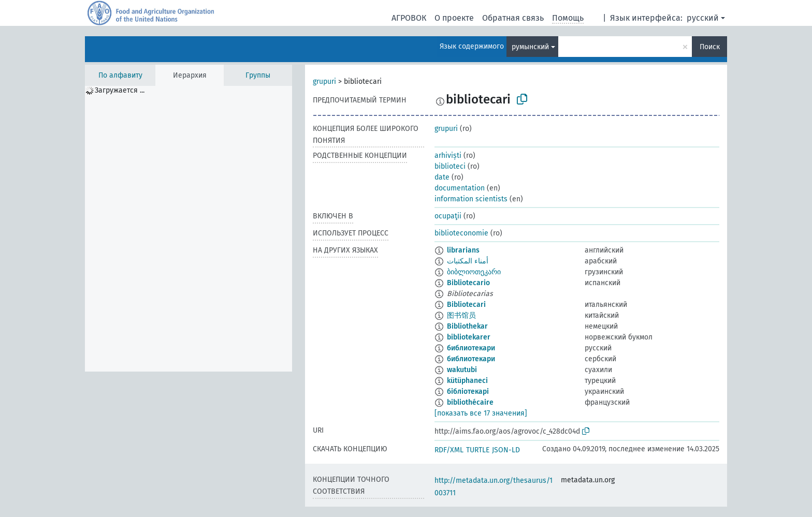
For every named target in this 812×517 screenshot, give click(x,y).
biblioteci (450, 166)
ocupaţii (448, 216)
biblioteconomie (461, 233)
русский (703, 18)
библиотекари (471, 348)
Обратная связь (513, 18)
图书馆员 (461, 315)
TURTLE (478, 450)
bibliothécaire (470, 402)
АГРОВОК (409, 18)
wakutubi (462, 370)
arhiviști (448, 156)
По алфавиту (120, 75)
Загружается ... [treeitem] (120, 90)
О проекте (454, 18)
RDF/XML (449, 450)
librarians (463, 250)
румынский (530, 47)
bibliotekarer (469, 337)
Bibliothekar (467, 326)
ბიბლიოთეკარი (474, 272)
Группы (258, 75)
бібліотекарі (468, 392)
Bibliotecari (466, 305)
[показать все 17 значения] (481, 413)
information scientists (471, 199)
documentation (460, 188)
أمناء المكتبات (468, 261)
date (442, 177)
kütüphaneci (467, 381)
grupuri (324, 82)
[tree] (189, 229)
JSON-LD (506, 450)
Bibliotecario (468, 283)
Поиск (710, 47)
